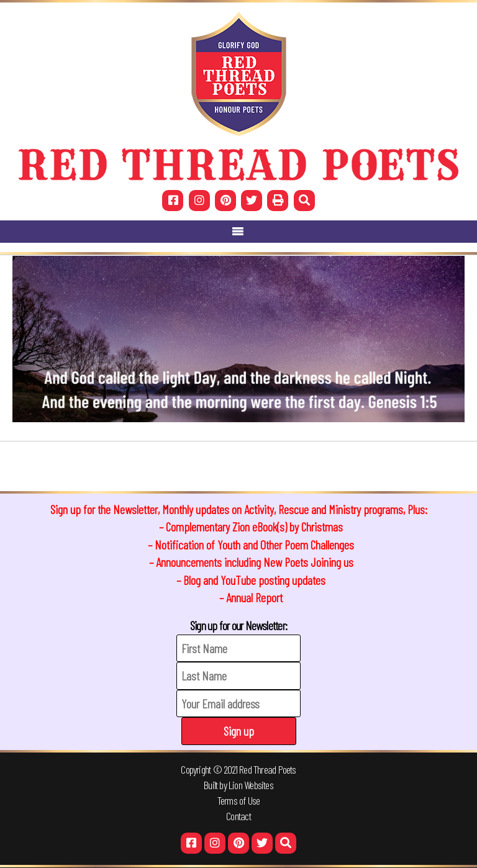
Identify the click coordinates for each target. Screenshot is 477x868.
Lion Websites (251, 785)
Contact (238, 816)
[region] (238, 339)
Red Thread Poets (268, 769)
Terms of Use (239, 800)
